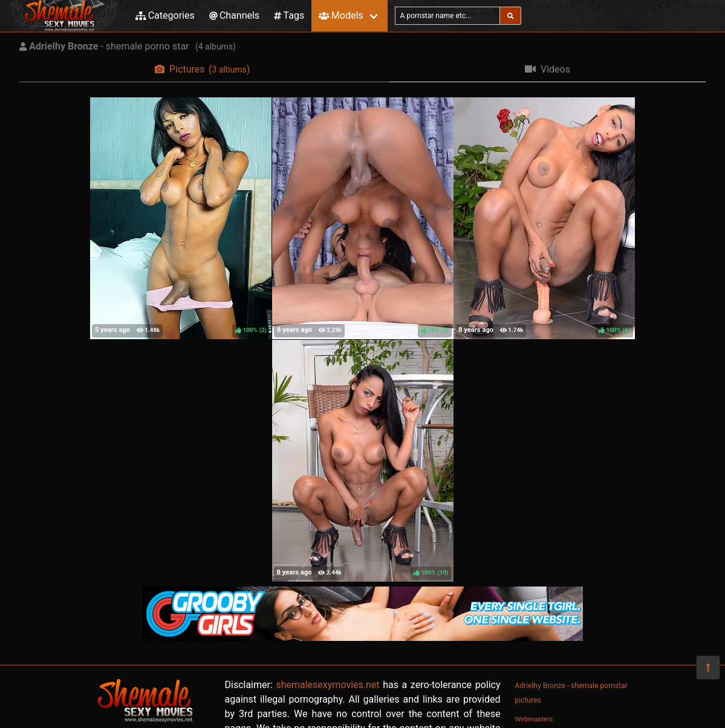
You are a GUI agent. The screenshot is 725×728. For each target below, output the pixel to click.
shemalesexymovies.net (327, 685)
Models (341, 15)
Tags (289, 15)
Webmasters (534, 719)
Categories (165, 15)
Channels (234, 15)
